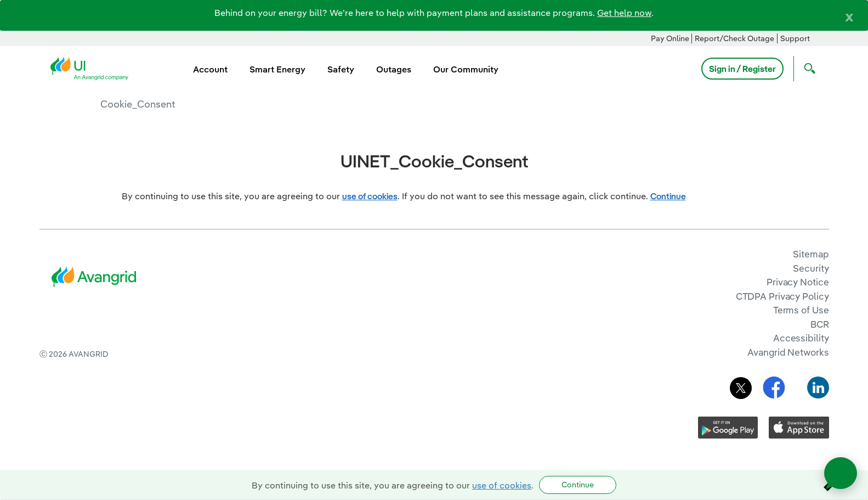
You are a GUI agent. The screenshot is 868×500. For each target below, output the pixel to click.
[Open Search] (807, 69)
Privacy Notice (798, 282)
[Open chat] (841, 473)
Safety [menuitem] (341, 69)
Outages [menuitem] (394, 69)
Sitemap (811, 254)
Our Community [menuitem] (466, 69)
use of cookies (502, 485)
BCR (820, 324)
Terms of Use (801, 310)
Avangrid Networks (788, 352)
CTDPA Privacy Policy (782, 296)
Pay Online (670, 38)
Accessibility (801, 338)
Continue (578, 485)
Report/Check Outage (734, 38)
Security (811, 268)
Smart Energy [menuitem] (277, 69)
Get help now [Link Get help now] (624, 13)
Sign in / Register (742, 69)
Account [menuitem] (210, 69)
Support (795, 38)
